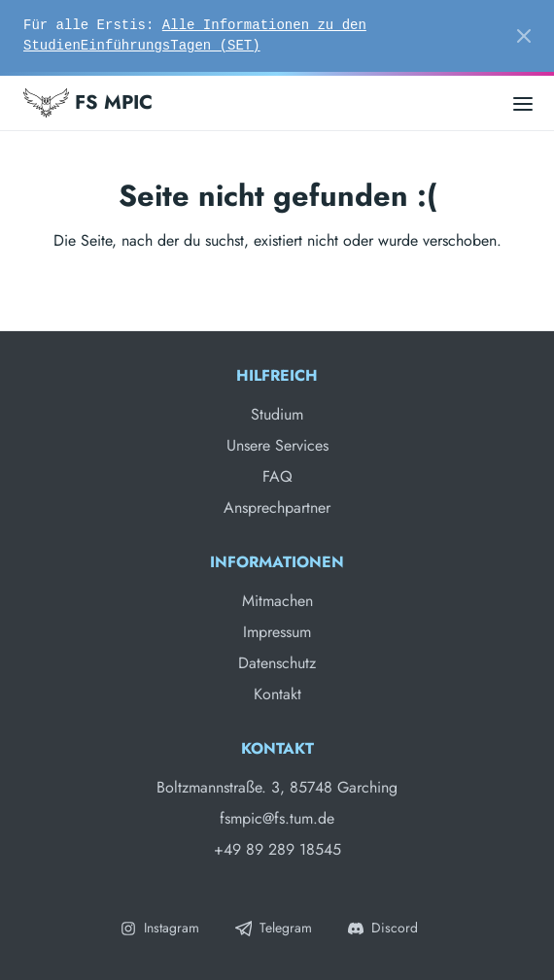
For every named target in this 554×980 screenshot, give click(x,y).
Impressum (277, 632)
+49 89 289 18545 (277, 849)
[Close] (524, 36)
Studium (277, 414)
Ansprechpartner (277, 507)
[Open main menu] (523, 102)
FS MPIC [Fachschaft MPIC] (88, 103)
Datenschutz (277, 663)
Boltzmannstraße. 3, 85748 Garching (277, 787)
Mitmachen (277, 601)
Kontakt (277, 694)
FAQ (277, 476)
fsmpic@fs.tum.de (277, 818)
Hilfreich (277, 375)
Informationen (277, 562)
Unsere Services (277, 445)
